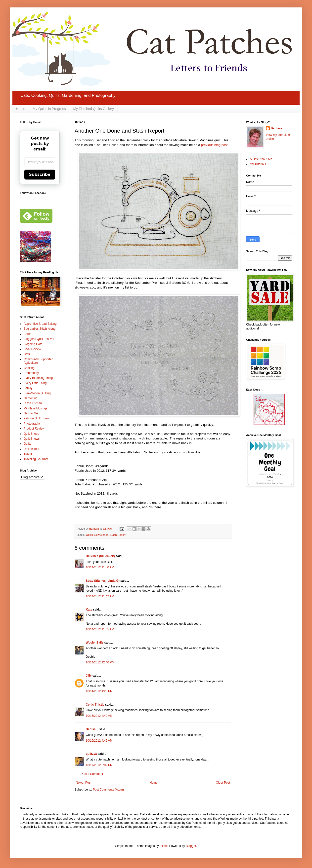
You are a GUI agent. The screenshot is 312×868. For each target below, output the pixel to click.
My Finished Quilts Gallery (93, 109)
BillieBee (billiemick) (100, 556)
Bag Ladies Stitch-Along (40, 329)
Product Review (34, 429)
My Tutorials (258, 164)
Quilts (89, 535)
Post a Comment (92, 774)
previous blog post (214, 145)
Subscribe (40, 174)
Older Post (223, 783)
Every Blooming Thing (38, 378)
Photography (32, 424)
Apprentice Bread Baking (40, 324)
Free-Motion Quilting (37, 393)
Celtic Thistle (95, 705)
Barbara (276, 128)
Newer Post (84, 783)
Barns (27, 334)
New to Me (31, 413)
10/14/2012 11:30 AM (100, 567)
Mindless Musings (35, 408)
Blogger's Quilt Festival (39, 339)
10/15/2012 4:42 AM (99, 741)
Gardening (31, 398)
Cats (27, 354)
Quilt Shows (32, 439)
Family (28, 388)
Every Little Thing (35, 383)
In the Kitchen (33, 403)
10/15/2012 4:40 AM (99, 716)
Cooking (29, 368)
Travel (28, 454)
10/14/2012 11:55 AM (100, 629)
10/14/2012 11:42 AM (100, 596)
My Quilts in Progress (49, 109)
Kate (89, 610)
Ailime (163, 846)
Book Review (32, 349)
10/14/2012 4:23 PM (99, 691)
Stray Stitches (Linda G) (103, 581)
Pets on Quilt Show (36, 418)
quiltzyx (91, 754)
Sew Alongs (101, 535)
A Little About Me (261, 159)
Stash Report (118, 535)
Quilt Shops (31, 434)
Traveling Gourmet (36, 459)
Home (21, 109)
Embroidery (31, 373)
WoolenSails (95, 643)
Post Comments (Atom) (108, 790)
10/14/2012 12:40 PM (100, 662)
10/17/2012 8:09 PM (99, 765)
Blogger (191, 846)
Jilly (89, 676)
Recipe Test (31, 449)
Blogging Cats (33, 344)
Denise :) (92, 729)
